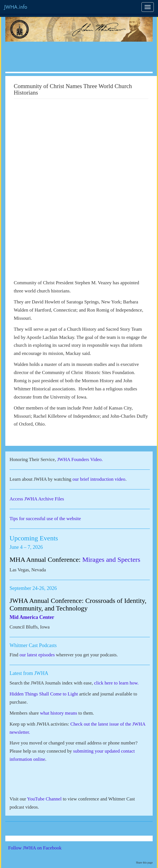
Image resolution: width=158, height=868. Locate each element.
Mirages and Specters (111, 560)
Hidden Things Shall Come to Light (44, 694)
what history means (59, 713)
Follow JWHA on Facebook (43, 848)
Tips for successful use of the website (45, 519)
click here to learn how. (116, 683)
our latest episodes (37, 655)
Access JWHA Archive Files (37, 499)
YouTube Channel (44, 799)
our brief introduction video (99, 479)
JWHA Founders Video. (80, 459)
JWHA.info (16, 7)
